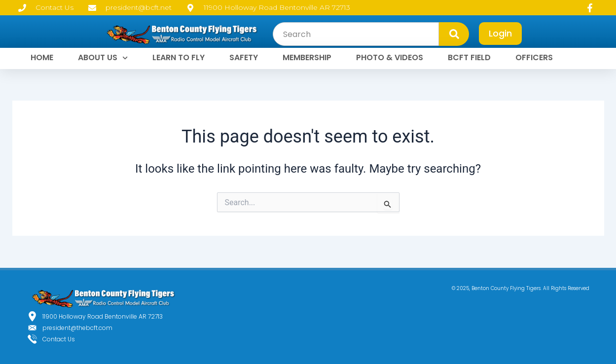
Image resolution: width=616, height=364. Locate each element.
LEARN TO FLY (179, 57)
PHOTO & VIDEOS (390, 57)
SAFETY (244, 57)
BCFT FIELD (469, 57)
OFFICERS (534, 57)
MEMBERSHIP (307, 57)
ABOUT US (103, 58)
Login (500, 33)
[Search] (454, 34)
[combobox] (356, 34)
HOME (42, 57)
